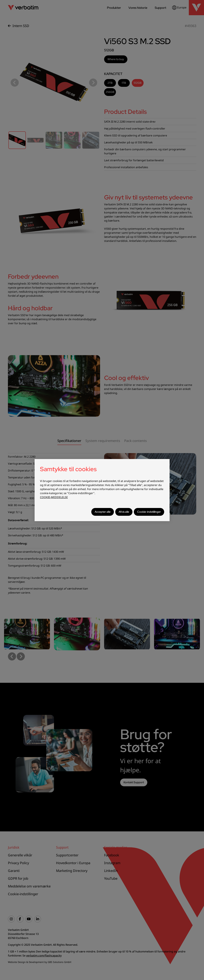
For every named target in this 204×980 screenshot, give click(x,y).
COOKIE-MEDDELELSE (54, 497)
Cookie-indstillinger (149, 512)
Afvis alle (124, 512)
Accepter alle (103, 512)
